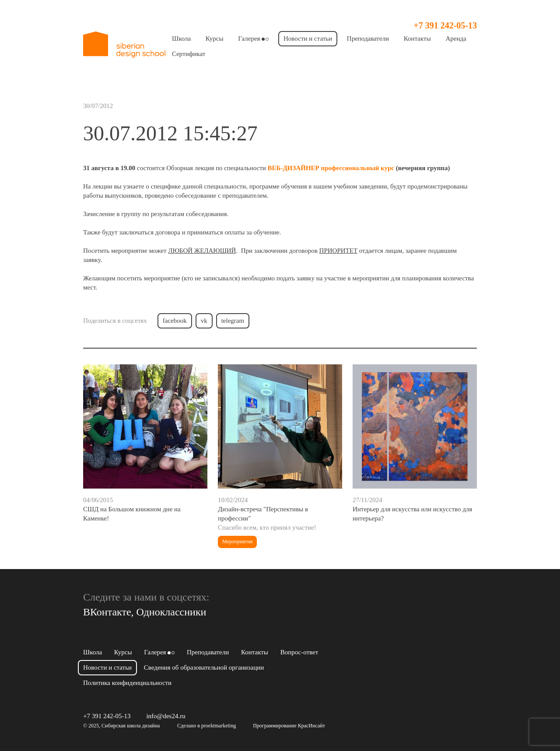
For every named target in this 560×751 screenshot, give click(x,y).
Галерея (253, 38)
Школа (181, 38)
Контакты (417, 38)
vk (204, 321)
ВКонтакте (107, 612)
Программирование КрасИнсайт (289, 726)
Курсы (215, 38)
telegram (233, 321)
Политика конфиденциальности (127, 683)
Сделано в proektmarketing (206, 726)
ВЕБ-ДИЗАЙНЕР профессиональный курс (331, 168)
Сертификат (189, 54)
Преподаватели (368, 38)
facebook (175, 321)
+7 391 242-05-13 (445, 25)
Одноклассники (171, 612)
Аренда (456, 38)
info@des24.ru (166, 716)
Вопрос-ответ (299, 652)
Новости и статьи (308, 38)
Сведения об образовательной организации (204, 667)
